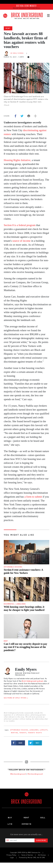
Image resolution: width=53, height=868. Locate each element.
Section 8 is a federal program (20, 225)
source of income (22, 241)
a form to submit (33, 497)
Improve (26, 824)
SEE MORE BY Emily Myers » (16, 698)
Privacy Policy (11, 855)
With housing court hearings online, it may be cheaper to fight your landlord (24, 608)
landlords (34, 730)
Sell (43, 818)
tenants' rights (35, 733)
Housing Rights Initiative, (18, 160)
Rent (8, 28)
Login (12, 858)
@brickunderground (18, 774)
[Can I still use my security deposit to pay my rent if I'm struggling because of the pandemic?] (26, 626)
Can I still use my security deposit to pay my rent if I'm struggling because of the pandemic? (25, 647)
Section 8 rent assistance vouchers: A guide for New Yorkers (23, 571)
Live (10, 824)
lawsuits (44, 730)
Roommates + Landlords (15, 604)
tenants (23, 733)
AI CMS (42, 858)
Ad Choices (42, 855)
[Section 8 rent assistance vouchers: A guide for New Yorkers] (26, 552)
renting (15, 733)
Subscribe (41, 840)
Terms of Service (27, 855)
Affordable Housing (13, 567)
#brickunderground (35, 774)
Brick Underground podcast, (33, 681)
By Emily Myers (17, 53)
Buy (10, 818)
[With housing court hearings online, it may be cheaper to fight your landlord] (26, 589)
